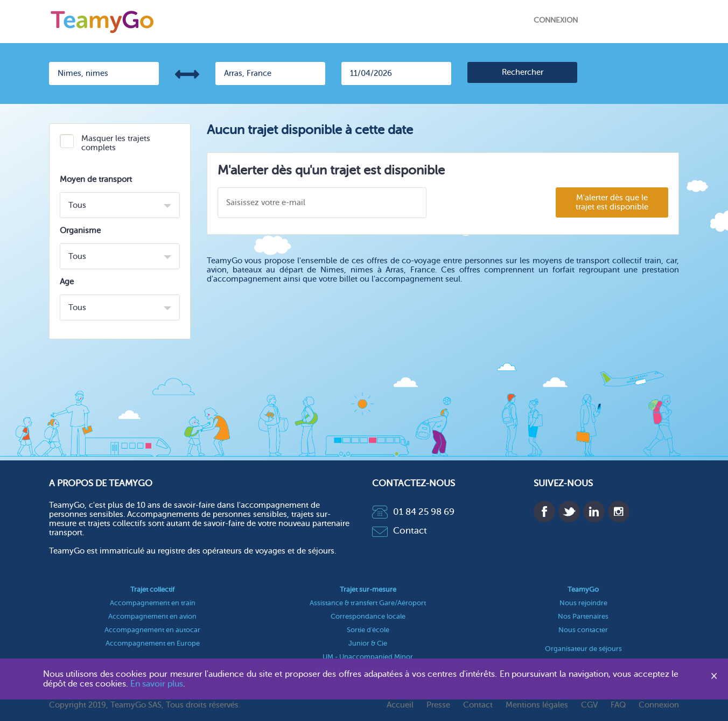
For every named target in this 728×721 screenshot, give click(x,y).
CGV (589, 705)
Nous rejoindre (583, 603)
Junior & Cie (368, 643)
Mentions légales (537, 705)
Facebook (544, 512)
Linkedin (594, 512)
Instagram (619, 512)
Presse (438, 705)
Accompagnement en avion (152, 616)
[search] (522, 72)
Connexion (556, 20)
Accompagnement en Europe (153, 643)
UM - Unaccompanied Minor (368, 657)
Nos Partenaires (583, 616)
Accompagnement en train (153, 603)
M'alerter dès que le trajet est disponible (612, 202)
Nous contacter (583, 630)
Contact (400, 531)
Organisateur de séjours (583, 649)
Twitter (569, 512)
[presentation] (491, 203)
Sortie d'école (368, 630)
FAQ (618, 705)
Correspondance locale (368, 616)
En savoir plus (157, 684)
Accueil (400, 705)
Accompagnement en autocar (152, 630)
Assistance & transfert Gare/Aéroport (368, 603)
